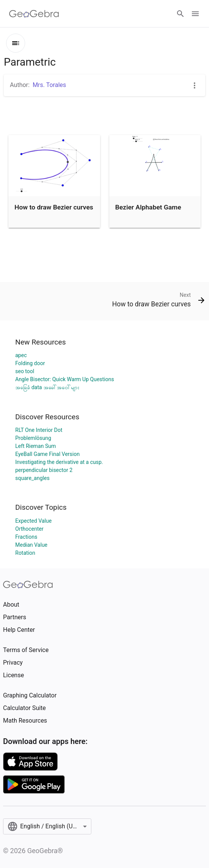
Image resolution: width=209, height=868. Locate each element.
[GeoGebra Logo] (34, 14)
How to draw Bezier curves (54, 207)
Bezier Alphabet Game (148, 207)
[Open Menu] (195, 14)
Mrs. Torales (49, 85)
